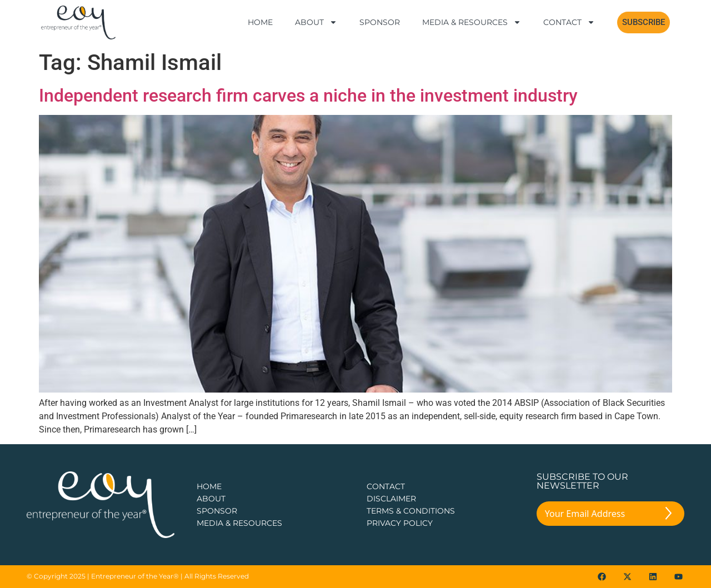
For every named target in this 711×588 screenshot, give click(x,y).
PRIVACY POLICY (400, 523)
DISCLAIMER (391, 499)
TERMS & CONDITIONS (411, 511)
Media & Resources (472, 22)
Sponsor (380, 22)
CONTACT (386, 486)
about (211, 499)
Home (260, 22)
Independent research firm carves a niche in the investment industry (308, 96)
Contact (569, 22)
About (316, 22)
